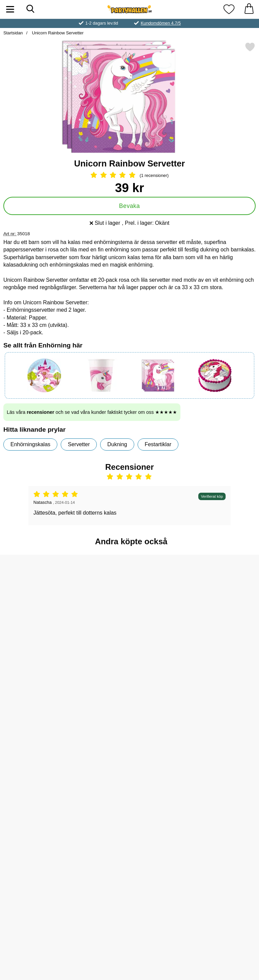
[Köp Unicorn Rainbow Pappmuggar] (162, 644)
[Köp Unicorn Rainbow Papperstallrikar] (97, 753)
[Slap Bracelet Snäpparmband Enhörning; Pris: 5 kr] (32, 596)
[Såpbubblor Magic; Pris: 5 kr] (227, 596)
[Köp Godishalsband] (162, 753)
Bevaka (129, 206)
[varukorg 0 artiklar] (249, 9)
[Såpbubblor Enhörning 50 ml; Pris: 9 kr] (97, 596)
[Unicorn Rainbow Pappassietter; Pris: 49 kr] (162, 815)
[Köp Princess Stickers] (227, 753)
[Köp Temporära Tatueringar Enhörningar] (97, 863)
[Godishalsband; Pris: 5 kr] (162, 706)
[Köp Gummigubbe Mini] (32, 863)
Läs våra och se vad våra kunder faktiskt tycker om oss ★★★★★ (92, 412)
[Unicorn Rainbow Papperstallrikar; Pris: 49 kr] (97, 706)
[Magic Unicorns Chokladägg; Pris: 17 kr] (227, 815)
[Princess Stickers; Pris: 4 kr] (227, 706)
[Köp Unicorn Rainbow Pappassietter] (162, 863)
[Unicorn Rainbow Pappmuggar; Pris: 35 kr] (162, 596)
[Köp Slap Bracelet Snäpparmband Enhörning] (32, 644)
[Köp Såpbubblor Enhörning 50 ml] (97, 644)
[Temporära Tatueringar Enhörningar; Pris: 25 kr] (97, 815)
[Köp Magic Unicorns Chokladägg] (227, 863)
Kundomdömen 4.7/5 (161, 23)
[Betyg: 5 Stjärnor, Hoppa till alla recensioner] (129, 176)
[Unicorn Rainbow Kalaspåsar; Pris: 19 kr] (32, 706)
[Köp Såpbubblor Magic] (227, 644)
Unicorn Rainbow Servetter (57, 33)
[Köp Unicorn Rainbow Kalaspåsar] (32, 753)
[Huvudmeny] (10, 9)
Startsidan (13, 33)
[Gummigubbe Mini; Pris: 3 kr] (32, 815)
